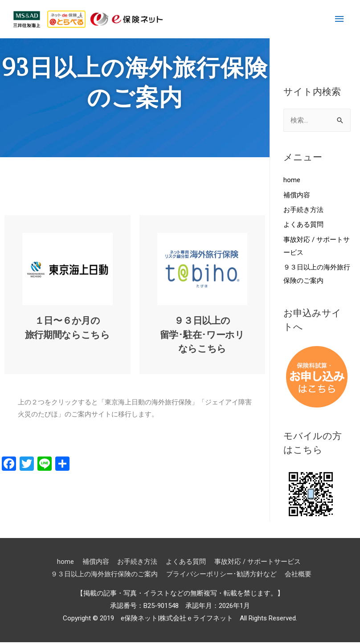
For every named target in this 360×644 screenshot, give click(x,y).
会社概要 (299, 575)
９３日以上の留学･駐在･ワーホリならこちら (202, 335)
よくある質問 (303, 226)
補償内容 (297, 196)
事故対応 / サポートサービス (257, 563)
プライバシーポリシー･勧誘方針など (222, 575)
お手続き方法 (303, 211)
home (292, 180)
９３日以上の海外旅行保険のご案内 (105, 575)
